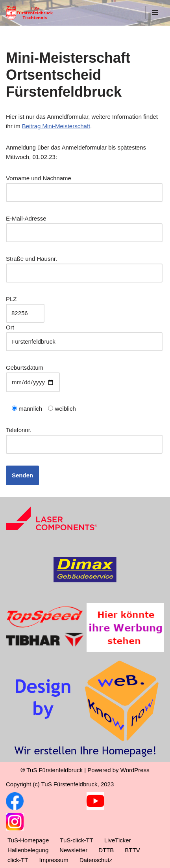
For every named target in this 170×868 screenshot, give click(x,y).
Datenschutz (96, 860)
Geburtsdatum (33, 375)
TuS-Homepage (28, 840)
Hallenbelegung (28, 850)
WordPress (135, 770)
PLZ (25, 306)
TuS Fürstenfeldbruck (55, 770)
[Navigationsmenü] (155, 13)
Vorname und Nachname (84, 185)
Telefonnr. (84, 437)
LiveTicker (118, 840)
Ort (84, 334)
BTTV (132, 850)
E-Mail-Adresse (84, 225)
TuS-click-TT (76, 840)
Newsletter (73, 850)
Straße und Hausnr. (84, 266)
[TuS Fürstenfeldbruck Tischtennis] (30, 13)
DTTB (106, 850)
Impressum (54, 860)
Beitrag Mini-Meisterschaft (56, 126)
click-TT (18, 860)
